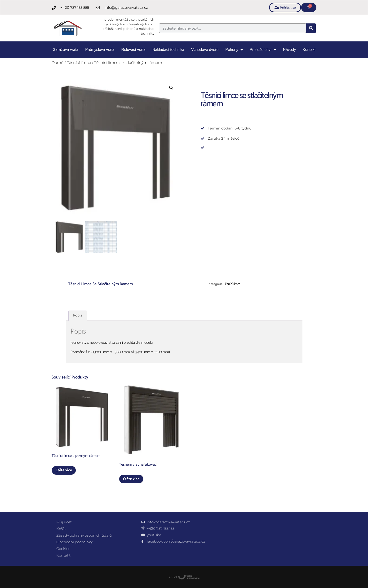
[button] (171, 88)
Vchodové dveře (205, 50)
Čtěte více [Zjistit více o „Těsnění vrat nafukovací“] (131, 479)
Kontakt (309, 50)
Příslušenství (263, 50)
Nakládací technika (168, 50)
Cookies (63, 549)
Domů (58, 63)
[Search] (311, 28)
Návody (289, 50)
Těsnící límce (79, 63)
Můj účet (64, 522)
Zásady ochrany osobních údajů (84, 535)
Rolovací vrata (133, 50)
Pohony (234, 50)
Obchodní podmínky (75, 542)
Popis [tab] (78, 315)
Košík (61, 529)
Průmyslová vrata (100, 50)
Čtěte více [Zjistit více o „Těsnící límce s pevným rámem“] (64, 470)
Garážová (65, 50)
